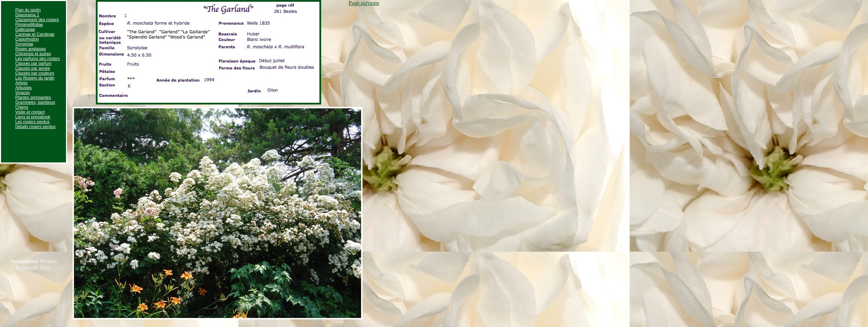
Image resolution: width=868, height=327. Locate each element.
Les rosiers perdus (32, 122)
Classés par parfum (33, 64)
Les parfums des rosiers (37, 59)
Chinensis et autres (33, 54)
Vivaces (23, 93)
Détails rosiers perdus (35, 127)
